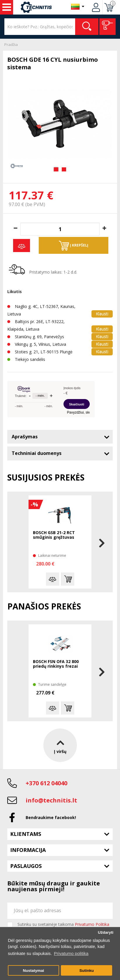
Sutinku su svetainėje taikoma (63, 924)
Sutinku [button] (87, 971)
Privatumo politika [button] (71, 953)
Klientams (26, 834)
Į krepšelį (74, 246)
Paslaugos (26, 866)
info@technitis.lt (51, 800)
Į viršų (60, 745)
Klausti (102, 314)
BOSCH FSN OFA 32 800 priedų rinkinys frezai (56, 664)
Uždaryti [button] (106, 932)
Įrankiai (7, 7)
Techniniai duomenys (37, 453)
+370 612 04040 (46, 783)
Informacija (28, 850)
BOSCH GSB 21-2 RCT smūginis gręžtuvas (54, 535)
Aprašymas (25, 437)
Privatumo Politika (92, 924)
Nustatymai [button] (33, 971)
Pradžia (11, 45)
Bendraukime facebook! (51, 817)
